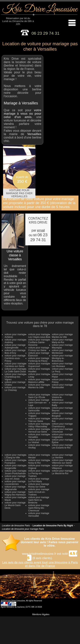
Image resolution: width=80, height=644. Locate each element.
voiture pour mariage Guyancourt (39, 365)
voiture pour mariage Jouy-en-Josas (15, 477)
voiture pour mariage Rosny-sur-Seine (39, 485)
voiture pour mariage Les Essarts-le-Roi (62, 446)
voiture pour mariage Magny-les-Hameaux (15, 493)
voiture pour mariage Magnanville (15, 488)
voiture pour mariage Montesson (62, 352)
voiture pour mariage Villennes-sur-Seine (62, 462)
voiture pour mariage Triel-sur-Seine (39, 420)
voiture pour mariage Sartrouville (39, 409)
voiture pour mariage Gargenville (15, 467)
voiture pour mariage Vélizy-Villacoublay (39, 425)
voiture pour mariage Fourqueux (15, 462)
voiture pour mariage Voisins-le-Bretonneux (62, 397)
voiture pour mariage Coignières (62, 436)
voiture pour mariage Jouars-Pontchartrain (15, 472)
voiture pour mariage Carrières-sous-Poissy (15, 358)
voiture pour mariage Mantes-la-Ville (62, 336)
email (41, 230)
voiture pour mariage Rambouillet (62, 386)
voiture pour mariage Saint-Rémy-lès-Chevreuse (39, 508)
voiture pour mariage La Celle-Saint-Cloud (15, 370)
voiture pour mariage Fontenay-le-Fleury (39, 360)
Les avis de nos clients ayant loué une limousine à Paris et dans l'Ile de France (40, 564)
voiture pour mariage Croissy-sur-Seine (39, 349)
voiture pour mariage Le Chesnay (15, 389)
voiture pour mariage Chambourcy (62, 425)
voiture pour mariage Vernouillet (39, 515)
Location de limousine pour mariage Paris (23, 529)
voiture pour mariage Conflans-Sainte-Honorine (39, 342)
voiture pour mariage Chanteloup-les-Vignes (15, 377)
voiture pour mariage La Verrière (62, 456)
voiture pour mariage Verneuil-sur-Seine (39, 430)
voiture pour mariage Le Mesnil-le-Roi (62, 472)
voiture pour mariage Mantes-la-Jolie (39, 386)
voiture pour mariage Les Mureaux (62, 365)
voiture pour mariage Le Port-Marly (39, 480)
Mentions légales (41, 614)
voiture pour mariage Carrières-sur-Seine (15, 365)
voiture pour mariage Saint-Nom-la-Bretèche (39, 500)
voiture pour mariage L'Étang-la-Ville (15, 456)
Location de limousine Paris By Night (53, 526)
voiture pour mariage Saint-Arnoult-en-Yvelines (39, 492)
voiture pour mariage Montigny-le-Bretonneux (62, 358)
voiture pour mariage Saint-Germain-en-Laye (39, 403)
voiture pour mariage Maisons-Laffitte (39, 381)
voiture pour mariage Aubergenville (15, 346)
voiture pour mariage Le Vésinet (39, 441)
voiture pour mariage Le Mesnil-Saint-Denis (15, 505)
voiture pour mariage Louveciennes (15, 483)
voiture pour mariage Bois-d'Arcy (15, 352)
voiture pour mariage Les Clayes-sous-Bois (39, 336)
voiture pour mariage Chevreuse (62, 430)
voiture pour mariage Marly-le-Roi (62, 341)
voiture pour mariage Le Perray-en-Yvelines (39, 473)
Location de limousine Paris (16, 526)
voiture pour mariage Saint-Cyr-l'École (39, 396)
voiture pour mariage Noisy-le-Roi (39, 462)
